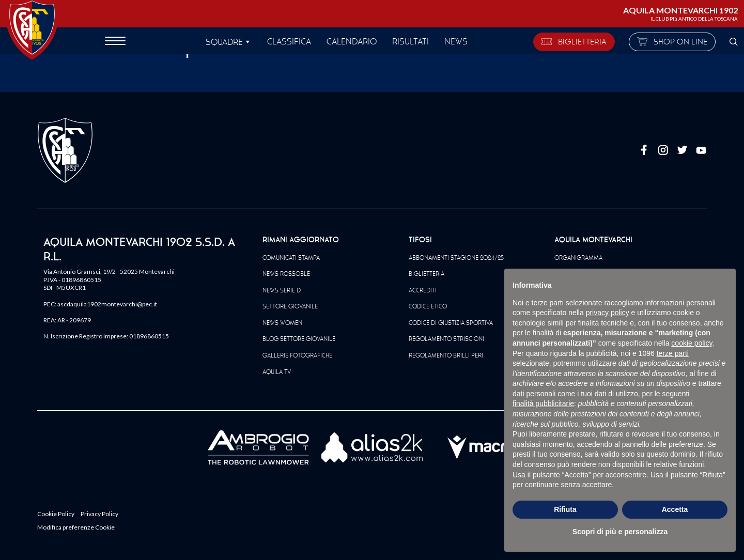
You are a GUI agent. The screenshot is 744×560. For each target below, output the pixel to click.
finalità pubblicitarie (543, 403)
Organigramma (578, 258)
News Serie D (282, 290)
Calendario (352, 42)
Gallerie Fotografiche (297, 355)
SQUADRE (224, 42)
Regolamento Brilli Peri (446, 355)
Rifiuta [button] (565, 509)
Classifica (289, 42)
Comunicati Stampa (291, 258)
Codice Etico (428, 306)
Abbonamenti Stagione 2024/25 (456, 258)
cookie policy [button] (692, 343)
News (456, 42)
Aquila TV (277, 372)
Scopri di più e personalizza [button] (620, 532)
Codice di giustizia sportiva (451, 323)
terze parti (673, 353)
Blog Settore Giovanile (299, 339)
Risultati (410, 42)
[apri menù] (115, 42)
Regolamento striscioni (446, 339)
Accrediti (423, 290)
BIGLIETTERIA (574, 42)
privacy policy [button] (608, 313)
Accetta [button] (675, 509)
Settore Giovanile (290, 306)
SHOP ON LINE (672, 42)
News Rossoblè (286, 274)
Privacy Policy (99, 514)
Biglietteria (427, 274)
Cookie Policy (56, 514)
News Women (282, 323)
